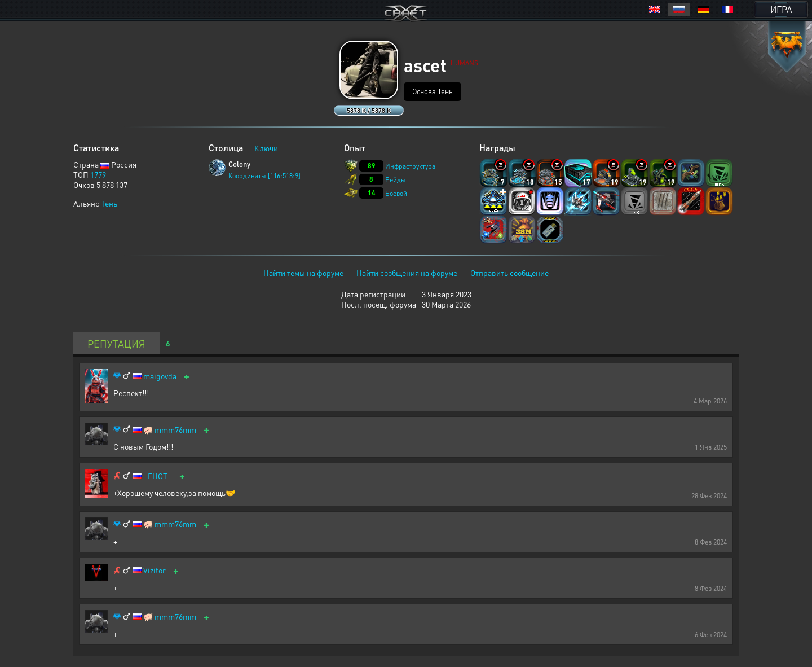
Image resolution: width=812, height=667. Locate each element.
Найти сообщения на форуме (407, 273)
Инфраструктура (410, 166)
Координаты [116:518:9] (264, 176)
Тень (109, 203)
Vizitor (155, 570)
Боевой (396, 193)
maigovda (160, 376)
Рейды (396, 180)
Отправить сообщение (509, 273)
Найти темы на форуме (303, 273)
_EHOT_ (158, 476)
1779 (98, 174)
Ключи (266, 148)
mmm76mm (175, 430)
